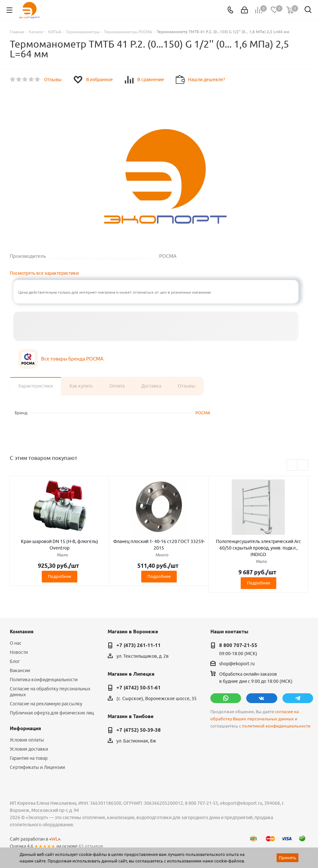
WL (55, 839)
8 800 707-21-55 (238, 645)
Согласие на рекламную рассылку (46, 704)
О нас (16, 643)
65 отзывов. (91, 846)
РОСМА (203, 413)
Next (303, 465)
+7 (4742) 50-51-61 (139, 688)
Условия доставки (29, 749)
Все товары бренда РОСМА (72, 359)
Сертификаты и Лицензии (37, 767)
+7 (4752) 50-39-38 (139, 730)
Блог (15, 661)
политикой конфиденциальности (276, 726)
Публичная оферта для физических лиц (52, 713)
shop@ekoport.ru (237, 664)
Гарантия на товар (29, 758)
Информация (25, 728)
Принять (288, 858)
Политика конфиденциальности (44, 680)
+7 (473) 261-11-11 (139, 645)
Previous (292, 465)
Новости (19, 652)
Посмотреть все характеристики (44, 273)
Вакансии (20, 670)
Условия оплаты (27, 740)
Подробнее (60, 576)
